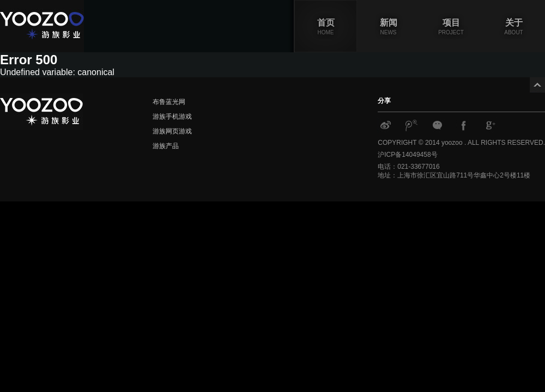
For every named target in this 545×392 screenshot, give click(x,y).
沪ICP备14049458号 (407, 155)
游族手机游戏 (172, 117)
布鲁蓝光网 (169, 102)
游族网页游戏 (172, 131)
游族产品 (166, 146)
